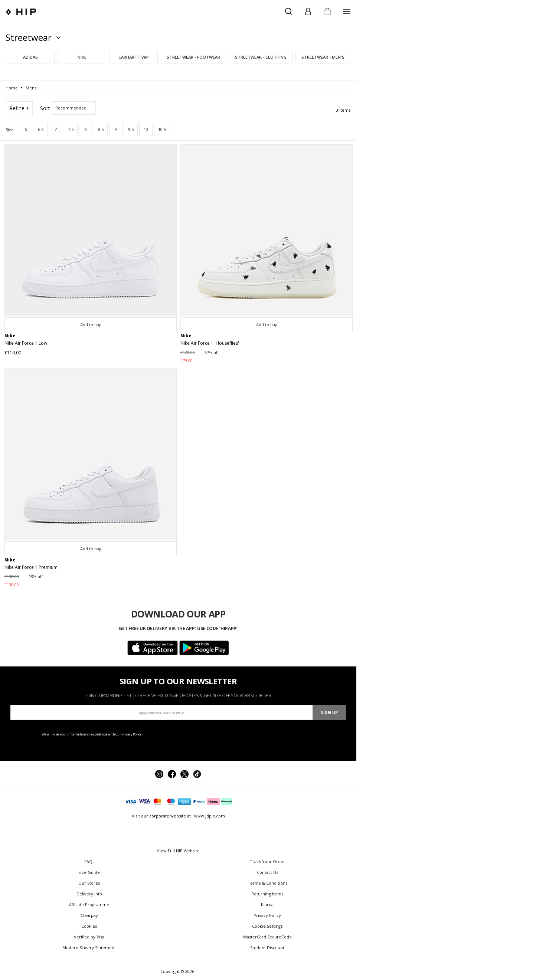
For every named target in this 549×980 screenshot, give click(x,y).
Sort (45, 108)
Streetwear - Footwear (193, 57)
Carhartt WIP (134, 57)
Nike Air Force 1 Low (26, 343)
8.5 (101, 129)
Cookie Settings (267, 926)
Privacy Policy (267, 915)
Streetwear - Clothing (261, 57)
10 (146, 129)
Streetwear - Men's (323, 57)
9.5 (131, 129)
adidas (30, 57)
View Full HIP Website (178, 851)
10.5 (162, 129)
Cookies (89, 926)
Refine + (19, 108)
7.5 (71, 129)
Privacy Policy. (132, 734)
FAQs (89, 861)
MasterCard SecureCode (267, 937)
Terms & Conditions (267, 883)
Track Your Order (267, 861)
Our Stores (89, 883)
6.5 (41, 129)
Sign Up (329, 712)
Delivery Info (89, 894)
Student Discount (267, 948)
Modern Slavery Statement (89, 948)
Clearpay (89, 915)
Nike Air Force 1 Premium (31, 567)
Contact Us (267, 872)
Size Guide (89, 872)
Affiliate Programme (89, 904)
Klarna (267, 904)
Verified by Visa (89, 937)
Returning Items (267, 894)
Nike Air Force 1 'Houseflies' (210, 343)
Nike (82, 57)
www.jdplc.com (209, 816)
